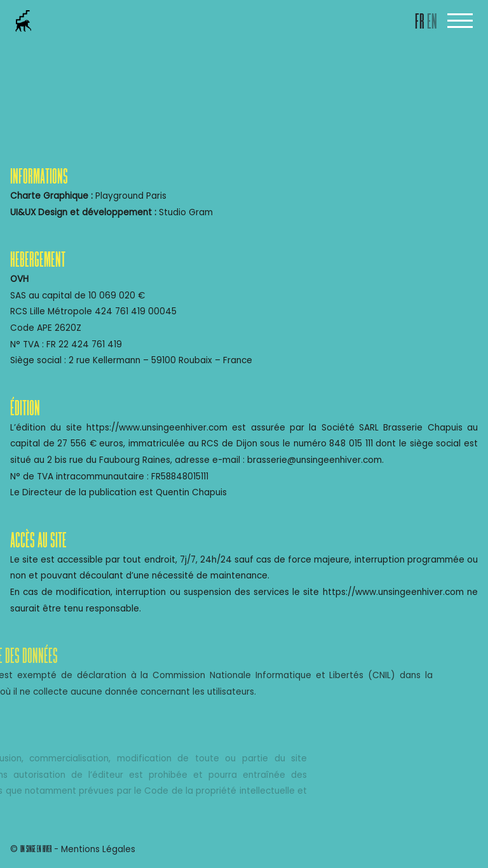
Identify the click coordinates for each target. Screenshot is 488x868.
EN (432, 23)
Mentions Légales (98, 849)
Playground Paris (131, 196)
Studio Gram (186, 212)
